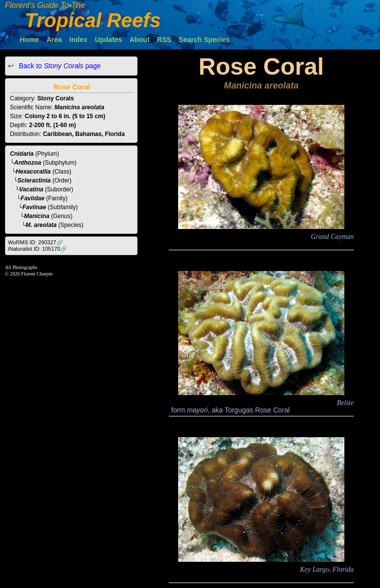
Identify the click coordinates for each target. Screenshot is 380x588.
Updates (109, 40)
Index (78, 40)
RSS (164, 40)
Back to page (59, 66)
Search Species (204, 40)
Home (29, 40)
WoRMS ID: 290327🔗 (36, 242)
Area (54, 40)
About (140, 40)
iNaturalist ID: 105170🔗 (38, 249)
